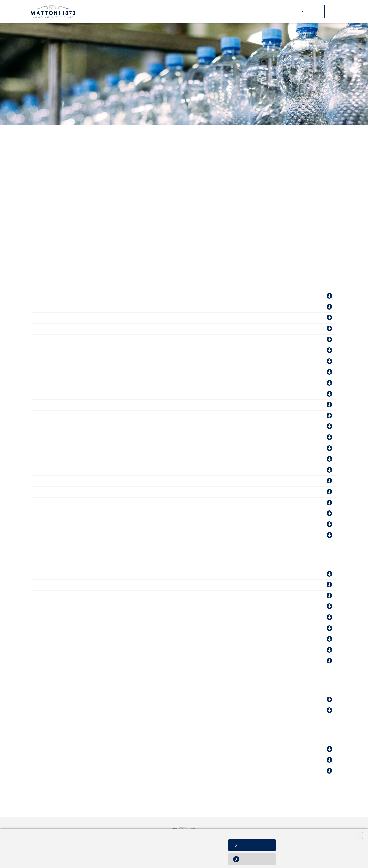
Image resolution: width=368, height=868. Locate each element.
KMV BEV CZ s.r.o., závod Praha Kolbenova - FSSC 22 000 (87, 329)
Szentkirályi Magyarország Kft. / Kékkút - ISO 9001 (79, 629)
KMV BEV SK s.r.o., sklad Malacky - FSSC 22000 (77, 749)
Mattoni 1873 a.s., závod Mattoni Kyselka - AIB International (88, 514)
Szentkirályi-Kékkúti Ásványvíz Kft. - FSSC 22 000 (79, 585)
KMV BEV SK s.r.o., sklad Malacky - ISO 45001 (75, 771)
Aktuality (215, 11)
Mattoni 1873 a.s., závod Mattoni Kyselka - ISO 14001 (82, 449)
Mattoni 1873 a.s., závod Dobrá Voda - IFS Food (76, 296)
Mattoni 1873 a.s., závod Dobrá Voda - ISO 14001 (77, 427)
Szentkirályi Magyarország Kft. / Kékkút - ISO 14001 (80, 639)
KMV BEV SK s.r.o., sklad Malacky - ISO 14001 (75, 760)
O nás (101, 11)
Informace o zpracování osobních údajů (37, 855)
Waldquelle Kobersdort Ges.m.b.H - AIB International (82, 711)
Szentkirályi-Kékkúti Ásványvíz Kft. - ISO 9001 (75, 596)
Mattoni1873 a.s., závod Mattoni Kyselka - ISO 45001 (81, 459)
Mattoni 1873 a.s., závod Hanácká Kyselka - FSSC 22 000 (85, 307)
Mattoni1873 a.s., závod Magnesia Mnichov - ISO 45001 (84, 481)
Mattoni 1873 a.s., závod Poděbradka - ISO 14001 (78, 405)
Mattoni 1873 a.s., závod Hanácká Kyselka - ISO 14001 (83, 492)
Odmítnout (258, 859)
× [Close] (359, 835)
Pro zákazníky (267, 11)
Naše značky (125, 11)
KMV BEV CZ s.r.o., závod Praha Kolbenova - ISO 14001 (84, 340)
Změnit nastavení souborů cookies (33, 861)
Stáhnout (316, 296)
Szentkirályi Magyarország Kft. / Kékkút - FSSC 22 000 (83, 618)
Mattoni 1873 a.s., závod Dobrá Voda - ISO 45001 (77, 438)
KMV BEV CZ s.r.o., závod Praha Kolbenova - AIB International (91, 318)
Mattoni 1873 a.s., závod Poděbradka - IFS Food (77, 383)
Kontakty (239, 11)
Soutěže (315, 11)
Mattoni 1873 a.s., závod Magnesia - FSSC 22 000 (78, 372)
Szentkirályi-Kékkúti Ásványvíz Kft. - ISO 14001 (76, 607)
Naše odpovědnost (162, 11)
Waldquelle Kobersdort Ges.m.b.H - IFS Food (74, 700)
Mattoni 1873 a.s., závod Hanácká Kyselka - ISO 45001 (83, 503)
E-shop (294, 11)
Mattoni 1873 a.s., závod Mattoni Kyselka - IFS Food (81, 361)
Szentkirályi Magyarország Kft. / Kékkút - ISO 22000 (80, 650)
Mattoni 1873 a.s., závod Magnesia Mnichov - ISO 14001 (84, 470)
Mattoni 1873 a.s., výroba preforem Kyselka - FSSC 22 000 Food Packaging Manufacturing (118, 350)
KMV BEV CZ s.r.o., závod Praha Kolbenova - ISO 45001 (84, 394)
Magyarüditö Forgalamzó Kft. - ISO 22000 (70, 574)
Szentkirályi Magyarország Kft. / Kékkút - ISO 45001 (80, 661)
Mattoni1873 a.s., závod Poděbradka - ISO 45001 (77, 416)
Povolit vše (258, 845)
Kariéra (194, 11)
